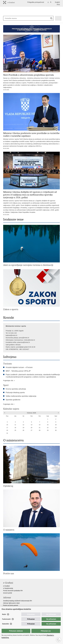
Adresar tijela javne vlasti (11, 603)
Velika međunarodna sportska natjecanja (21, 396)
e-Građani (6, 586)
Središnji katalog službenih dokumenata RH (18, 601)
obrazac (18, 345)
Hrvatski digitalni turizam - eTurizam (19, 367)
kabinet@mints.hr (12, 335)
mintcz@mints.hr (29, 340)
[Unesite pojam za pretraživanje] (24, 18)
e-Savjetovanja (8, 588)
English (57, 2)
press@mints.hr (24, 338)
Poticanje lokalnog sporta (15, 393)
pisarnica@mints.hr (24, 342)
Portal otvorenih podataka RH (13, 591)
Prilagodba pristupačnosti (36, 2)
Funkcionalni (6, 619)
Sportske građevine (13, 400)
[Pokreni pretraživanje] (51, 18)
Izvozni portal (8, 593)
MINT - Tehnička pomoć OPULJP (18, 371)
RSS (58, 5)
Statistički (5, 624)
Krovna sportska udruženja (16, 389)
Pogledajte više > (9, 404)
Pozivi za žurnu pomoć (11, 605)
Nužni (4, 614)
